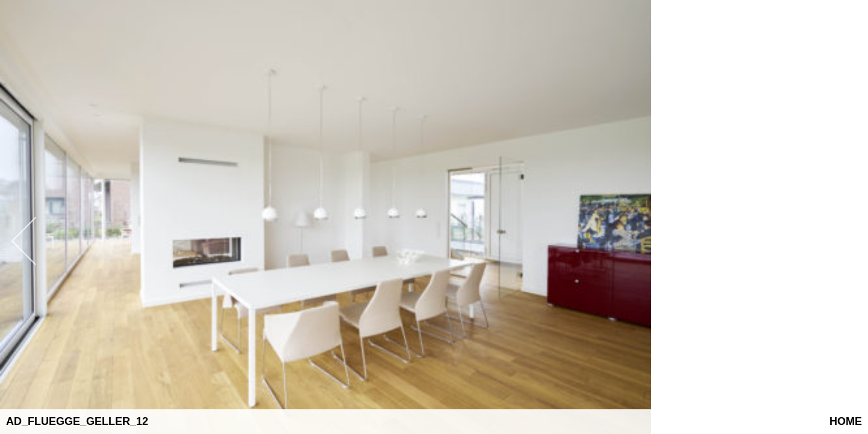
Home (846, 421)
